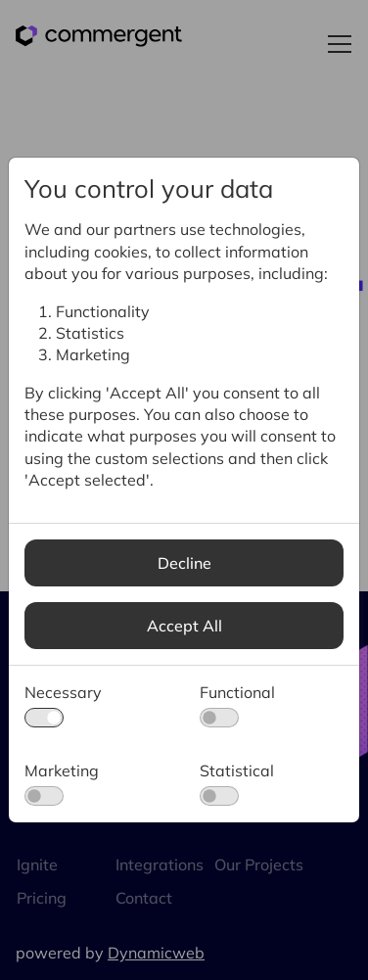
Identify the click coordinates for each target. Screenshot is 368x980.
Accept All (184, 626)
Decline (184, 563)
